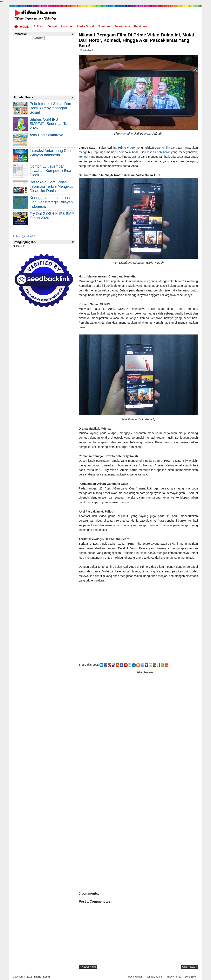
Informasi (67, 26)
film (168, 148)
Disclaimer (191, 977)
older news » (190, 967)
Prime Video (126, 148)
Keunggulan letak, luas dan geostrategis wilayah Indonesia (51, 202)
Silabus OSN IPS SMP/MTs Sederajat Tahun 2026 (52, 124)
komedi (83, 157)
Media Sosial (86, 26)
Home (24, 27)
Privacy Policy (173, 977)
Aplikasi (39, 26)
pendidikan (141, 26)
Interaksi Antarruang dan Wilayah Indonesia (50, 153)
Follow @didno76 (24, 236)
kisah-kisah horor (159, 152)
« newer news (88, 967)
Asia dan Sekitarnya (46, 135)
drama (136, 157)
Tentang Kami (154, 977)
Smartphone (122, 26)
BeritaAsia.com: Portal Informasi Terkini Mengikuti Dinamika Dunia (52, 186)
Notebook (104, 26)
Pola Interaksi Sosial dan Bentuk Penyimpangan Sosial (50, 108)
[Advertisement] (138, 623)
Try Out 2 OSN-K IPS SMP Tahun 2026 (52, 216)
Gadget (52, 26)
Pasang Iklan (135, 977)
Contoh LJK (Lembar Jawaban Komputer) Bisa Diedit (50, 171)
